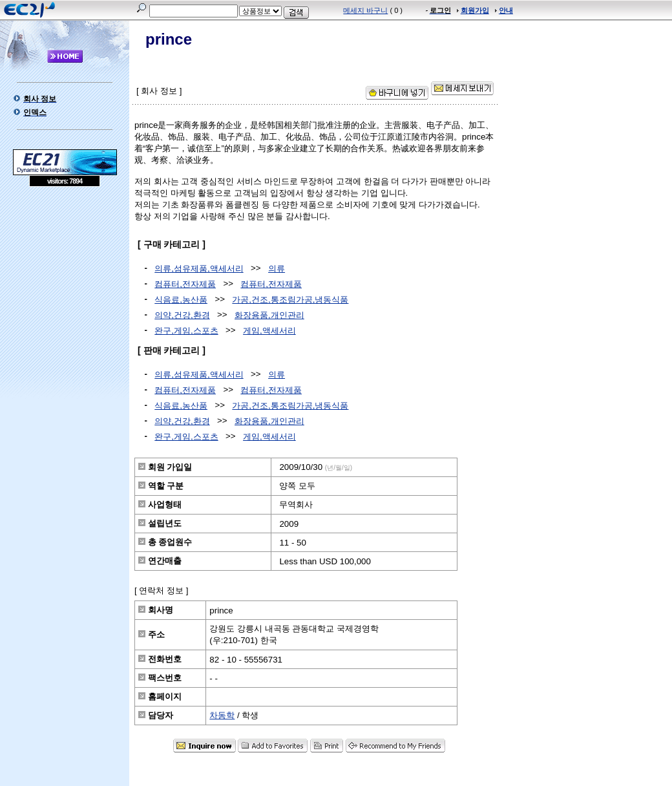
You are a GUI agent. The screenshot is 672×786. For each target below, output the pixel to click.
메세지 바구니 (365, 10)
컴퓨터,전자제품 (185, 284)
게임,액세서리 (269, 331)
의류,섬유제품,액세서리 (199, 269)
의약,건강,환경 (182, 315)
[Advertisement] (65, 281)
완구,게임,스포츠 (186, 331)
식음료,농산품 (181, 300)
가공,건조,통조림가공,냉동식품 (290, 300)
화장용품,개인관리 (269, 315)
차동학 (222, 715)
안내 (506, 10)
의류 (277, 269)
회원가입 (475, 10)
